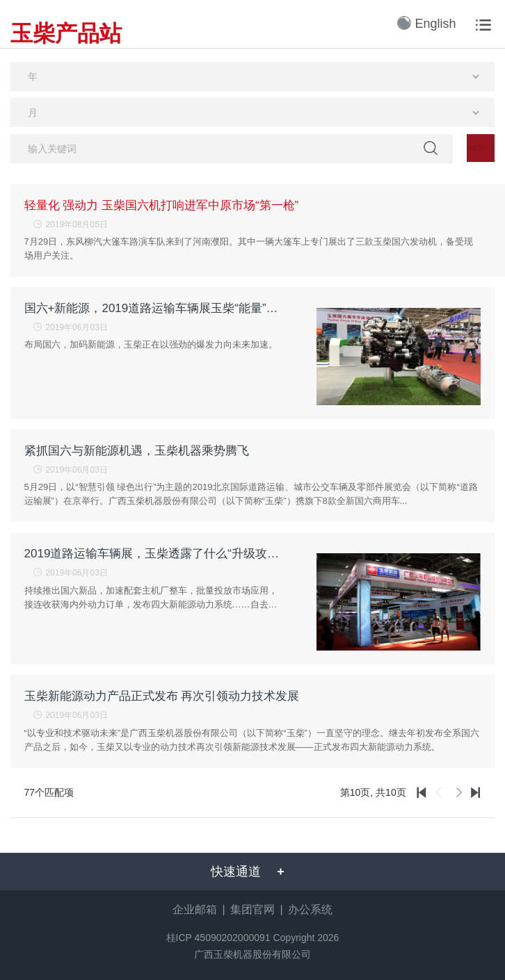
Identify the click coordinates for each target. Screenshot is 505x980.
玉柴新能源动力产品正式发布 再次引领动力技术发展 (162, 696)
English (426, 23)
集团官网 (252, 909)
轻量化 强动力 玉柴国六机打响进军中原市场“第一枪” (162, 205)
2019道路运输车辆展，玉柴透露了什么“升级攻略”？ (154, 554)
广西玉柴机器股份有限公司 (252, 954)
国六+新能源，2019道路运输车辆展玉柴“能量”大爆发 (154, 308)
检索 (431, 148)
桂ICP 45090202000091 (218, 938)
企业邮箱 (195, 909)
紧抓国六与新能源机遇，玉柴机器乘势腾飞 (137, 451)
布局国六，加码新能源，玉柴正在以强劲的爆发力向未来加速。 (151, 344)
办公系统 (310, 909)
